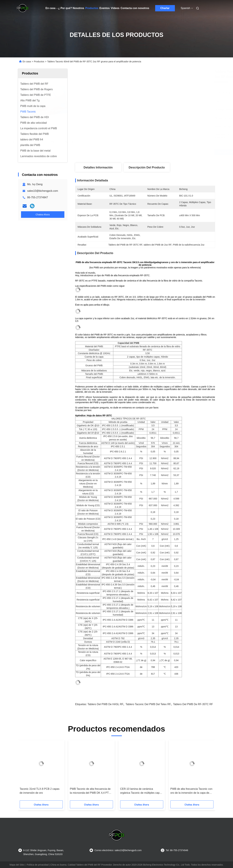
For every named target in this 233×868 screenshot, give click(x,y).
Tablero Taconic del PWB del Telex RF (148, 704)
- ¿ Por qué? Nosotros (70, 8)
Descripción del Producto (147, 167)
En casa (50, 8)
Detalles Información (98, 167)
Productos (92, 8)
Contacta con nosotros (135, 8)
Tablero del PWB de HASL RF (105, 704)
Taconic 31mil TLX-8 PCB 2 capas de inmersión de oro (40, 791)
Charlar (165, 8)
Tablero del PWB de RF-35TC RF (193, 704)
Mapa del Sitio (17, 865)
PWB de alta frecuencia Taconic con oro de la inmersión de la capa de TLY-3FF (191, 791)
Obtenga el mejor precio (164, 152)
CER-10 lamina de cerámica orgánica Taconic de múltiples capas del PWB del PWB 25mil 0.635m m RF (141, 791)
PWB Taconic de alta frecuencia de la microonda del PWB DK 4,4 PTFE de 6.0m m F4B (91, 791)
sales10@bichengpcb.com (43, 191)
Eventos (105, 8)
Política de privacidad (38, 865)
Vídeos (115, 8)
